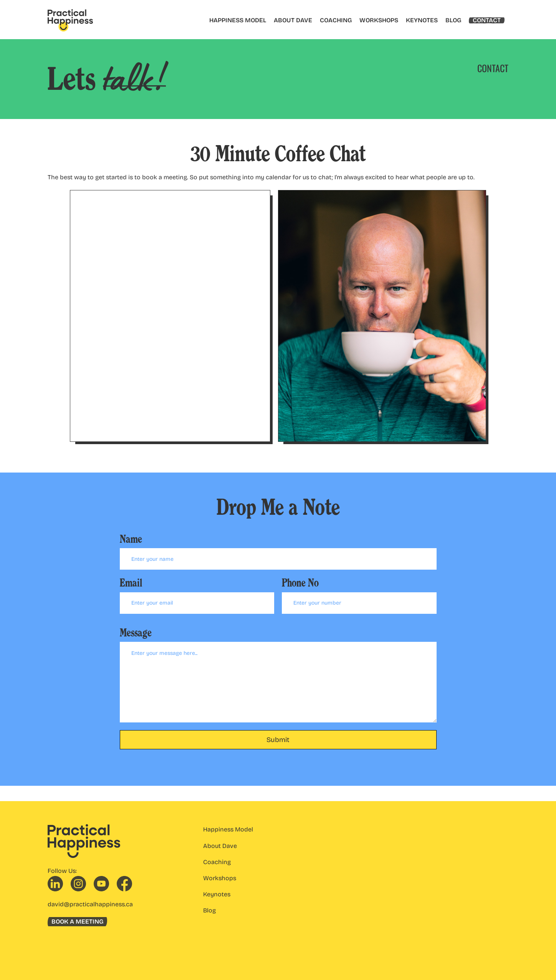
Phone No (300, 583)
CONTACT (487, 20)
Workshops (220, 878)
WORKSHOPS (379, 20)
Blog (209, 910)
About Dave (220, 846)
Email (131, 583)
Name (131, 539)
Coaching (217, 862)
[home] (70, 20)
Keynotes (217, 894)
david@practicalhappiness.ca (90, 904)
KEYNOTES (422, 20)
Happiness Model (228, 829)
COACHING (336, 20)
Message (136, 633)
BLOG (453, 20)
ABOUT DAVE (293, 20)
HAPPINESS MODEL (238, 20)
